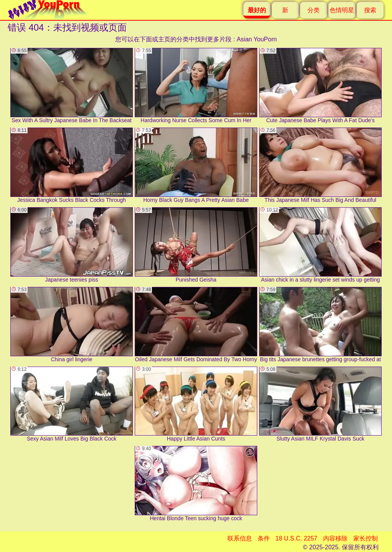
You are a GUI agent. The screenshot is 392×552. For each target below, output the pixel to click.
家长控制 (366, 538)
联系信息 (240, 538)
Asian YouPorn (257, 39)
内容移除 (335, 538)
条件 (264, 538)
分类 (314, 10)
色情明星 (342, 10)
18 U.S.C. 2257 (296, 538)
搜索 (370, 10)
